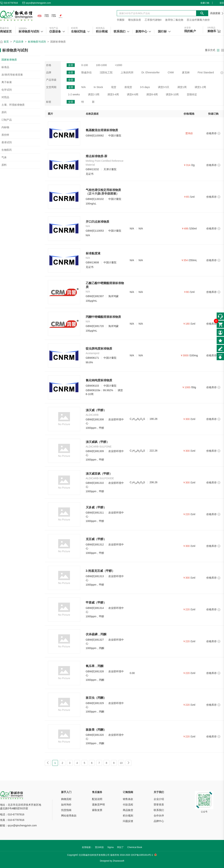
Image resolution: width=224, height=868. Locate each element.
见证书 (90, 174)
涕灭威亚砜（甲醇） (99, 474)
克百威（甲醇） (96, 539)
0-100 (85, 65)
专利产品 (54, 28)
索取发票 (97, 810)
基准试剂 (7, 142)
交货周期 (51, 87)
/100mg (194, 355)
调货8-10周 (172, 94)
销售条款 (128, 799)
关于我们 (159, 792)
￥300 (186, 419)
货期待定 (192, 94)
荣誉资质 (159, 805)
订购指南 (128, 792)
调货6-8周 (152, 94)
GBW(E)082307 (95, 296)
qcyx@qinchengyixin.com (37, 3)
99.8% (89, 362)
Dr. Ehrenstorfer (151, 72)
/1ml (192, 197)
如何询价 (66, 805)
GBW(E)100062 (95, 136)
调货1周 (182, 87)
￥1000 (186, 387)
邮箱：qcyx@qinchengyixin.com (18, 825)
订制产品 (7, 120)
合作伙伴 (159, 816)
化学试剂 (7, 90)
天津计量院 (110, 169)
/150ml (193, 229)
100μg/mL (92, 301)
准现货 (128, 87)
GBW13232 (92, 169)
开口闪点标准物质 (97, 222)
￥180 (186, 324)
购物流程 (66, 799)
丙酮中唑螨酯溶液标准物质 (103, 317)
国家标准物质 (9, 60)
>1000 (119, 65)
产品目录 (18, 42)
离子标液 (7, 82)
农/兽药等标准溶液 (12, 75)
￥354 (184, 260)
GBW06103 (92, 386)
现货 (114, 87)
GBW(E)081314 (95, 608)
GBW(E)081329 (95, 703)
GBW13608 (92, 262)
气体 (4, 157)
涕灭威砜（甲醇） (97, 442)
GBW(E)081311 (95, 513)
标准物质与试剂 (37, 42)
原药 (4, 112)
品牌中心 (159, 821)
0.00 (132, 673)
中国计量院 (115, 136)
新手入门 (66, 792)
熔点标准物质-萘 (96, 156)
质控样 (5, 135)
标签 (49, 102)
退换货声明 (98, 805)
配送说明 (97, 799)
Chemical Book (135, 847)
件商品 (211, 28)
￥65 (186, 197)
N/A (83, 87)
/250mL (193, 260)
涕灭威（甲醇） (96, 410)
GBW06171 (92, 358)
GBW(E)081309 (95, 451)
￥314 (187, 165)
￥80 (186, 292)
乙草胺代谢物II (153, 20)
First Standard (206, 72)
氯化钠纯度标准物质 (99, 380)
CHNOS (137, 419)
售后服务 (97, 792)
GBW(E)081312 (95, 544)
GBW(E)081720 (95, 326)
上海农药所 (127, 72)
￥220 (186, 514)
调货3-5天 (164, 87)
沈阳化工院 (106, 72)
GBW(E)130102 (95, 199)
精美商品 (100, 28)
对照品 (5, 97)
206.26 (154, 482)
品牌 (49, 72)
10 (121, 763)
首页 (6, 42)
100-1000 (101, 65)
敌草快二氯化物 (174, 20)
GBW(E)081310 (95, 483)
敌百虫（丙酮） (96, 698)
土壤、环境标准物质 (13, 105)
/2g (193, 165)
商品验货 (128, 810)
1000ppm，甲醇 (95, 428)
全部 (71, 65)
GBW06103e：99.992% (99, 390)
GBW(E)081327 (95, 640)
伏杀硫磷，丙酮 (96, 634)
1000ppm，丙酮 (95, 648)
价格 (49, 65)
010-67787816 (9, 3)
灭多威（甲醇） (96, 507)
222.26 (154, 451)
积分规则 (128, 816)
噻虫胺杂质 (135, 20)
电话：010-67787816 (12, 814)
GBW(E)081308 (95, 419)
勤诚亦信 (4, 28)
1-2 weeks (74, 94)
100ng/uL (91, 204)
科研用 (74, 28)
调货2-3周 (94, 94)
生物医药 (7, 150)
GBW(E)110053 (95, 231)
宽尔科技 (99, 847)
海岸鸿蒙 (113, 296)
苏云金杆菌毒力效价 (198, 20)
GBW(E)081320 (95, 735)
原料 (4, 165)
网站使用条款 (69, 816)
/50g (193, 387)
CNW (171, 72)
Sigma (111, 847)
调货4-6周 (133, 94)
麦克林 (186, 72)
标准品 (5, 67)
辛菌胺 (121, 20)
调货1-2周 (200, 87)
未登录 (187, 28)
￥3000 (184, 355)
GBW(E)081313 (95, 576)
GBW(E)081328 (95, 671)
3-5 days (145, 87)
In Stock (98, 87)
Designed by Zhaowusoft (112, 861)
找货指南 (66, 810)
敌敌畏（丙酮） (96, 730)
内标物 (5, 127)
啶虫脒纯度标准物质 (99, 349)
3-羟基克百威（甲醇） (100, 571)
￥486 (185, 229)
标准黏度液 (93, 253)
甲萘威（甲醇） (96, 603)
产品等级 (51, 80)
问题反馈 (128, 821)
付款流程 (128, 805)
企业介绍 (159, 799)
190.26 (154, 419)
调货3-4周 (113, 94)
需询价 (189, 133)
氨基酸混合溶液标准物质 (102, 130)
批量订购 (205, 3)
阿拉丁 (120, 847)
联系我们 (159, 810)
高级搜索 (217, 13)
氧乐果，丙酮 (95, 666)
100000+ (23, 28)
